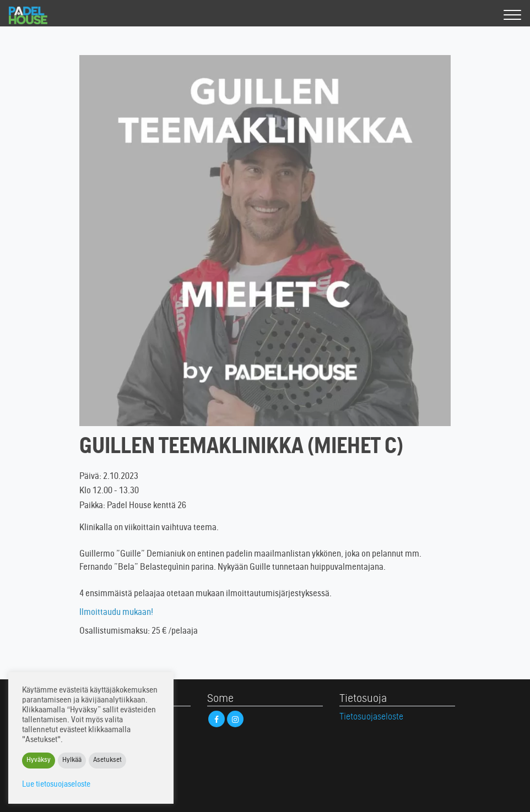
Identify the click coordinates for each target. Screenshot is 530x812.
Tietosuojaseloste (371, 717)
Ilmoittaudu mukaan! (116, 613)
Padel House (38, 15)
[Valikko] (512, 16)
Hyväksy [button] (39, 761)
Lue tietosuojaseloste (56, 785)
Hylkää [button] (72, 761)
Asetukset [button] (107, 761)
